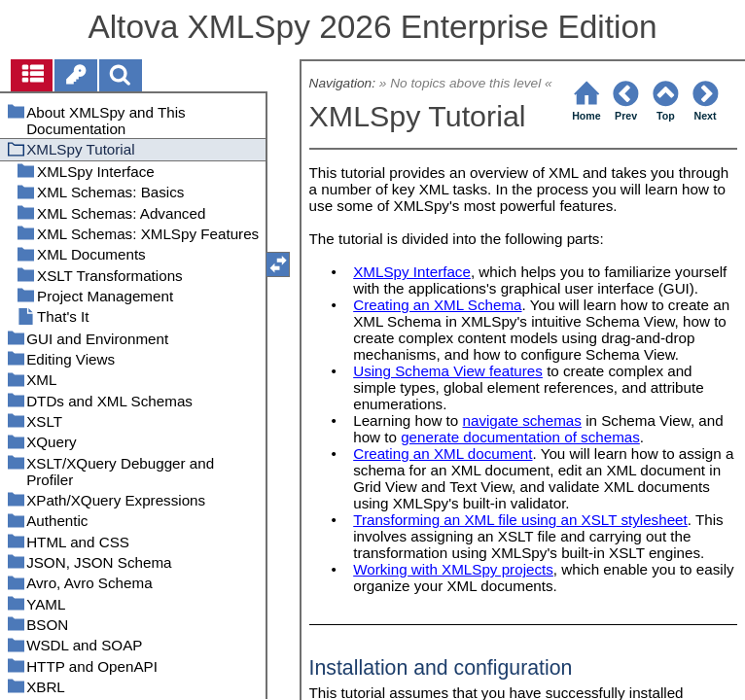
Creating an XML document (443, 454)
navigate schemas (522, 420)
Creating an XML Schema (437, 305)
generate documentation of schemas (520, 437)
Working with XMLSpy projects (453, 569)
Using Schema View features (448, 371)
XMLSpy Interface (412, 272)
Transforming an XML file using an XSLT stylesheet (520, 520)
